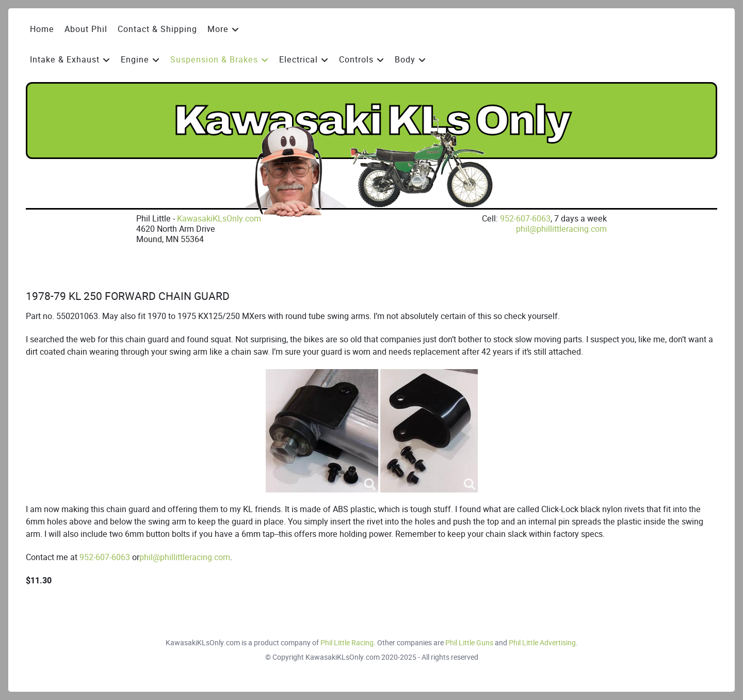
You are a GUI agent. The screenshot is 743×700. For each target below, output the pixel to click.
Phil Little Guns (469, 643)
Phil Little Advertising (542, 643)
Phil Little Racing (347, 643)
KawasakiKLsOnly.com (219, 219)
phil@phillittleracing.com (561, 229)
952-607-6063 (525, 219)
